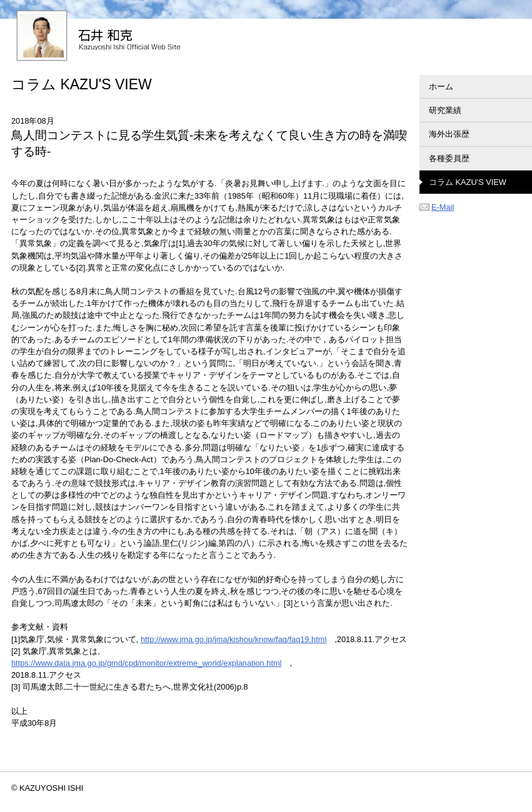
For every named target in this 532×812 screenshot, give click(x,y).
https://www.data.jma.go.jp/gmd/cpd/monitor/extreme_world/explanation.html (146, 663)
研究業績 (445, 110)
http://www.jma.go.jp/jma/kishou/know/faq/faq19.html (233, 639)
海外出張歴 (449, 134)
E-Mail (437, 207)
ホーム (441, 87)
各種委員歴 (449, 158)
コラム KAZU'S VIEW (468, 182)
